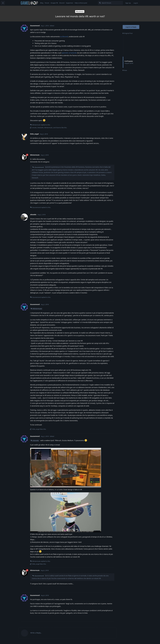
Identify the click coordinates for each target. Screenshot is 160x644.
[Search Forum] (110, 3)
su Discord (64, 37)
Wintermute (37, 309)
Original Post (128, 33)
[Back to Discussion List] (3, 3)
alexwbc (36, 441)
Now (125, 70)
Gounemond (39, 167)
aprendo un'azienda (69, 53)
